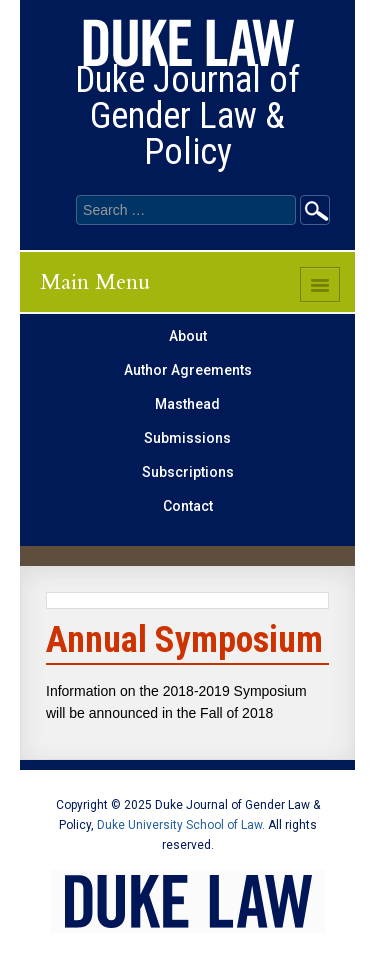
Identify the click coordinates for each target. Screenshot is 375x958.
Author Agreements (188, 370)
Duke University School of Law (179, 825)
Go (315, 210)
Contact (188, 506)
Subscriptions (188, 472)
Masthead (187, 404)
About (188, 336)
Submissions (187, 438)
